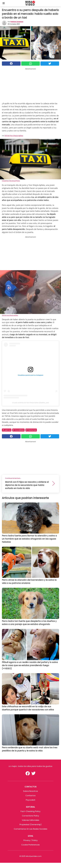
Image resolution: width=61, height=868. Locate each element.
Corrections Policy (30, 816)
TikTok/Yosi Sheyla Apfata (14, 136)
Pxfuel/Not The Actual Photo (11, 181)
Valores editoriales (31, 820)
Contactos (30, 796)
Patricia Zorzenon (17, 22)
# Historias (31, 430)
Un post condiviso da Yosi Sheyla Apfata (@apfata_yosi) (31, 403)
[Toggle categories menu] (4, 3)
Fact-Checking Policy (30, 811)
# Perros (7, 430)
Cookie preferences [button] (30, 845)
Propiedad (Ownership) (31, 825)
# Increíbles (18, 430)
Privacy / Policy (30, 840)
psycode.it (30, 800)
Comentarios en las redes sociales (31, 829)
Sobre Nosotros (30, 791)
